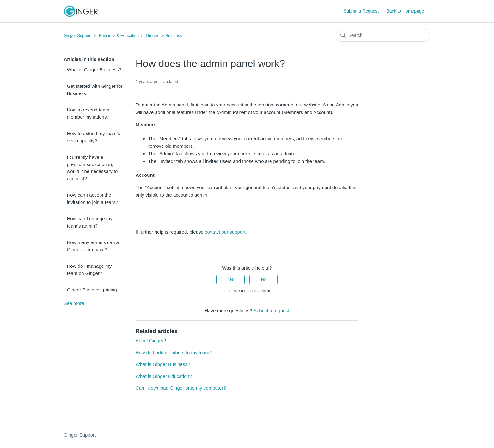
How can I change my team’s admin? (90, 222)
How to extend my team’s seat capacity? (94, 137)
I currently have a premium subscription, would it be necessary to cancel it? (92, 168)
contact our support (225, 232)
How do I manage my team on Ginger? (89, 270)
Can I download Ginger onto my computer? (181, 388)
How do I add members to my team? (174, 352)
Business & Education (119, 36)
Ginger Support (78, 36)
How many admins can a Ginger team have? (93, 246)
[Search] (383, 35)
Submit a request (271, 311)
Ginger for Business (164, 36)
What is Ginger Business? (94, 70)
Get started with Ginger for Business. (95, 90)
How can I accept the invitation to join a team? (93, 199)
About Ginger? (151, 340)
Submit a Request (361, 11)
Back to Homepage (405, 11)
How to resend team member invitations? (88, 113)
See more (74, 303)
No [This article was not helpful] (263, 279)
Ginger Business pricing (92, 290)
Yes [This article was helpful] (231, 279)
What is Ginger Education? (164, 376)
